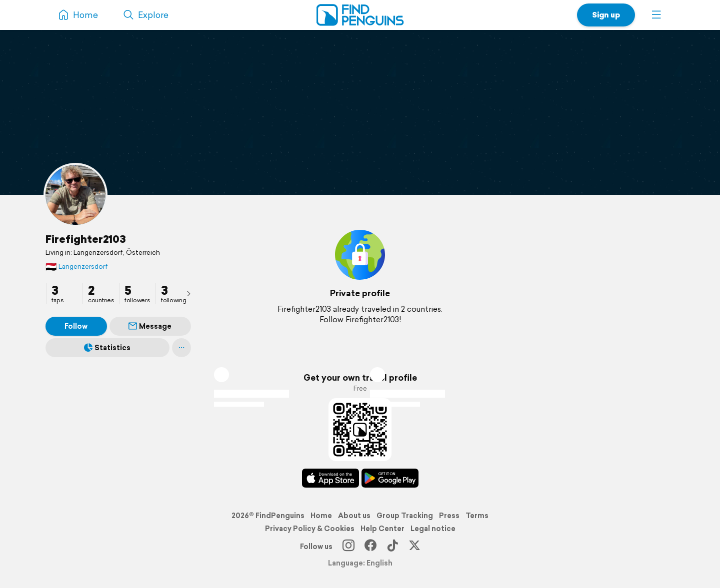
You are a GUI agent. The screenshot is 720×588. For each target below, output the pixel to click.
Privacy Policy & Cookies (310, 529)
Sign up (606, 15)
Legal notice (433, 529)
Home (321, 516)
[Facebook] (370, 547)
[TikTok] (392, 547)
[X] (414, 547)
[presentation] (188, 293)
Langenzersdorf (77, 267)
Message (150, 326)
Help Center (382, 529)
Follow (76, 326)
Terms (477, 516)
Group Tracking (405, 516)
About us (354, 516)
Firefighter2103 (86, 239)
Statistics (107, 348)
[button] (656, 15)
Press (449, 516)
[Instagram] (348, 547)
